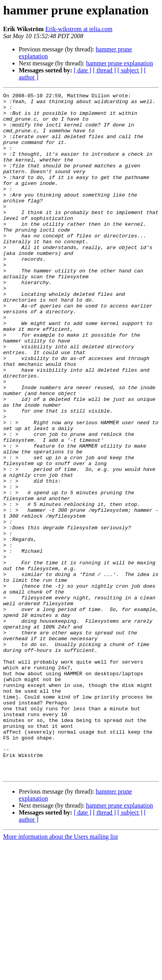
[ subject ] (130, 70)
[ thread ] (104, 70)
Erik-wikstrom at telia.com (79, 29)
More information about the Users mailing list (61, 973)
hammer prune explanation (119, 63)
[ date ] (83, 70)
